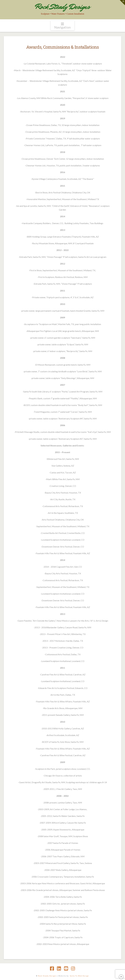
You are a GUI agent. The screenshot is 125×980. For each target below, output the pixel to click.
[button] (62, 26)
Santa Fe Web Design (79, 976)
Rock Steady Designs (62, 7)
